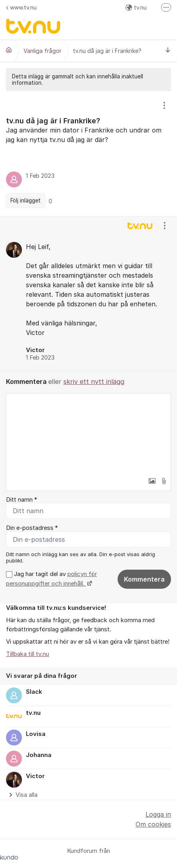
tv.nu (136, 7)
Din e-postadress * (32, 528)
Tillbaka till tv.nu (28, 654)
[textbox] (88, 433)
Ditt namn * (22, 500)
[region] (88, 154)
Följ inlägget (26, 200)
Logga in (158, 814)
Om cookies (153, 824)
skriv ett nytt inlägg (94, 381)
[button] (152, 481)
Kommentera (144, 579)
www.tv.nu (21, 7)
